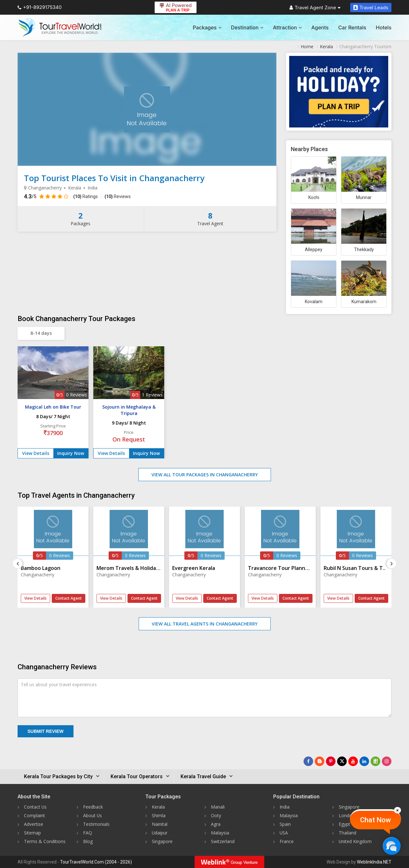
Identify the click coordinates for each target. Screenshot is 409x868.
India (285, 807)
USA (284, 833)
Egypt (344, 824)
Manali (218, 807)
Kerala (158, 807)
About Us (93, 815)
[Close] (397, 810)
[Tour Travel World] (60, 27)
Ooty (216, 815)
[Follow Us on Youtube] (353, 761)
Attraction (287, 27)
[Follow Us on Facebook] (308, 761)
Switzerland (223, 841)
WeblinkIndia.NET (374, 862)
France (287, 841)
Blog (88, 841)
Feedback (93, 807)
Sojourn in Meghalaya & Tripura (129, 410)
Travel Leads (371, 8)
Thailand (347, 833)
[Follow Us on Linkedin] (364, 761)
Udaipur (160, 833)
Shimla (159, 815)
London (347, 815)
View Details (36, 453)
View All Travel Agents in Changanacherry (205, 624)
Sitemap (32, 833)
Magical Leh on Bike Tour (53, 407)
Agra (216, 824)
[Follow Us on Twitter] (342, 761)
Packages (207, 27)
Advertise (34, 824)
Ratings (85, 196)
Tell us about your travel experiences (59, 684)
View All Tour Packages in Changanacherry (205, 475)
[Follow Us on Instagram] (387, 761)
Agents (320, 27)
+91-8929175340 (40, 7)
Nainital (160, 824)
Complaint (35, 815)
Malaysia (220, 833)
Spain (285, 824)
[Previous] (18, 564)
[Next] (391, 564)
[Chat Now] (392, 846)
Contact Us (35, 807)
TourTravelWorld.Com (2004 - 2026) (96, 862)
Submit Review (46, 731)
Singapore (162, 841)
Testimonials (96, 824)
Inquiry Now (71, 453)
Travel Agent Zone (315, 8)
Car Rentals (352, 27)
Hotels (384, 27)
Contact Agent (69, 598)
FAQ (88, 833)
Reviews (118, 196)
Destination (247, 27)
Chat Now (375, 820)
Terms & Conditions (45, 841)
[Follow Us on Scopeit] (375, 761)
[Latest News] (320, 761)
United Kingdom (355, 841)
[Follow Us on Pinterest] (331, 761)
